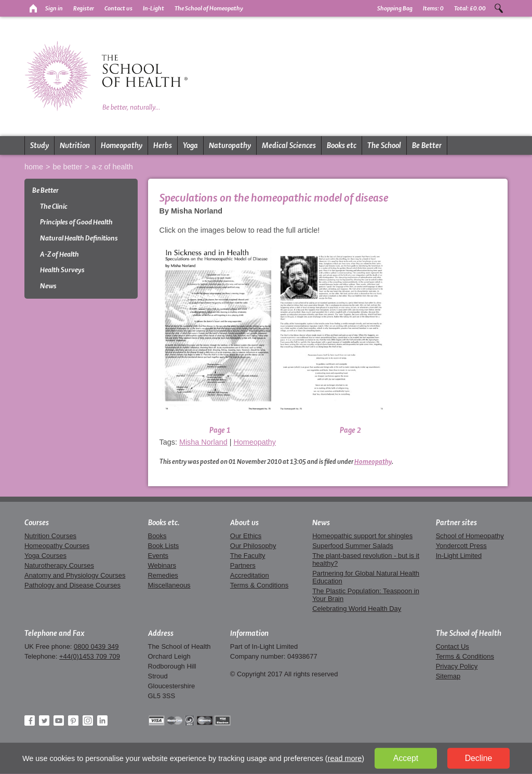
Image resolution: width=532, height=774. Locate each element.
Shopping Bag (395, 8)
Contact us (118, 8)
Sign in (54, 8)
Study (39, 145)
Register (84, 8)
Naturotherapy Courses (59, 565)
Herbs (163, 145)
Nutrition (75, 145)
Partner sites (456, 523)
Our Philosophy (253, 546)
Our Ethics (246, 536)
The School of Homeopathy (209, 8)
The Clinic (54, 206)
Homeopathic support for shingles (362, 536)
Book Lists (164, 546)
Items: (433, 8)
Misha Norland (203, 442)
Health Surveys (62, 270)
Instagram (88, 720)
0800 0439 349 (96, 646)
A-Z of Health (112, 167)
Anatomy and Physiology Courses (75, 575)
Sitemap (448, 676)
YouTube (59, 720)
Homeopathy (122, 145)
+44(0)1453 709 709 (90, 656)
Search (499, 8)
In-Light (154, 8)
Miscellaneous (169, 585)
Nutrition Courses (50, 536)
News (48, 286)
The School (384, 145)
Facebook (30, 720)
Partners (243, 565)
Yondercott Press (461, 546)
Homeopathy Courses (57, 546)
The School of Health (469, 633)
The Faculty (248, 556)
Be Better (427, 145)
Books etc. (164, 523)
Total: (470, 8)
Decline (479, 758)
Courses (37, 523)
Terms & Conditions (259, 585)
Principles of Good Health (76, 222)
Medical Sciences (289, 145)
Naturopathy (230, 145)
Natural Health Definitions (79, 238)
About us (244, 523)
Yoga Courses (45, 556)
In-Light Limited (459, 556)
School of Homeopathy (470, 536)
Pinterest (73, 720)
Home (34, 167)
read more (345, 758)
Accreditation (250, 575)
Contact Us (453, 646)
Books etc (342, 145)
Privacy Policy (457, 666)
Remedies (163, 575)
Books (157, 536)
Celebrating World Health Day (357, 609)
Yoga (190, 145)
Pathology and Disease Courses (72, 585)
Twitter (44, 720)
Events (158, 556)
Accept (406, 758)
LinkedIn (102, 720)
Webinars (162, 565)
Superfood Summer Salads (353, 546)
